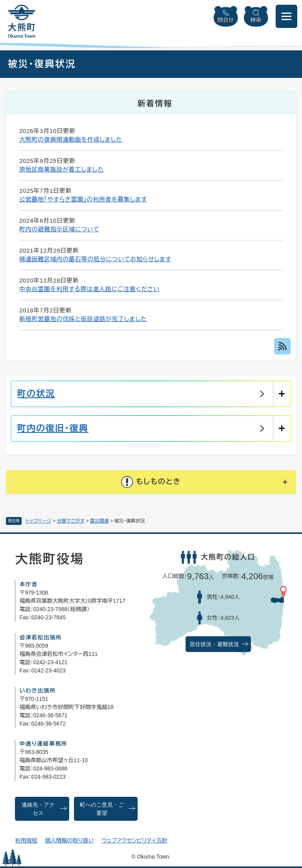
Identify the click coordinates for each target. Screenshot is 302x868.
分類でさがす (71, 521)
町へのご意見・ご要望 (102, 809)
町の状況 (36, 394)
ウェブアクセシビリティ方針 (135, 840)
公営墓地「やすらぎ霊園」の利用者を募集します (83, 199)
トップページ (39, 521)
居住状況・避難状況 (214, 644)
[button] (151, 482)
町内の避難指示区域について (59, 229)
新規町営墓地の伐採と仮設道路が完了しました (83, 319)
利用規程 (26, 840)
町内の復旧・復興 (53, 428)
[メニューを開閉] (286, 16)
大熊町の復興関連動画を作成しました (71, 139)
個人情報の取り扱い (69, 840)
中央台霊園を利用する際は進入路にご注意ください (89, 289)
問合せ (226, 20)
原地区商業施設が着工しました (62, 169)
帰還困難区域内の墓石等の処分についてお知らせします (95, 259)
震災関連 (99, 521)
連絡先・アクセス (38, 809)
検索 (256, 20)
